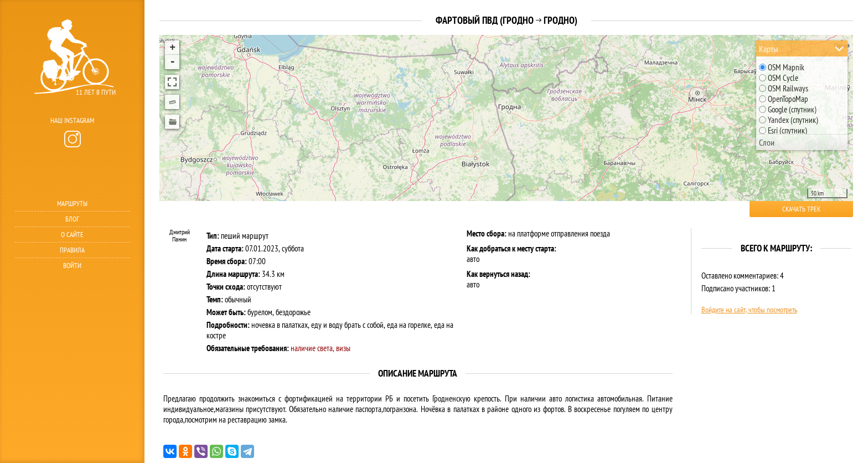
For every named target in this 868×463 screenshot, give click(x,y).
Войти (72, 266)
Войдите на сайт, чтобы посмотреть (749, 310)
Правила (72, 250)
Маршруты (72, 204)
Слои (767, 142)
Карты (769, 49)
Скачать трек (801, 209)
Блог (72, 219)
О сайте (72, 235)
